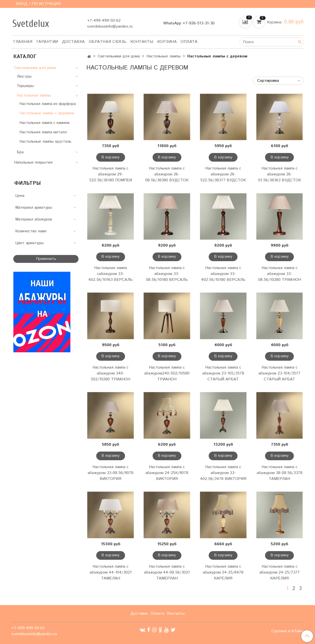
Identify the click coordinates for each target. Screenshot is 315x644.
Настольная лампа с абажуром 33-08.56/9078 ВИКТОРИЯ (110, 473)
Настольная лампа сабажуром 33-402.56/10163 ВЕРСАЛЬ (110, 274)
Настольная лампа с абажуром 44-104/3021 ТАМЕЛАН (111, 572)
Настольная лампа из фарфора (48, 104)
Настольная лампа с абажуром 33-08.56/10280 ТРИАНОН (280, 274)
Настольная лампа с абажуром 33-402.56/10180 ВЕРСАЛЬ (223, 274)
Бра (20, 152)
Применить (46, 259)
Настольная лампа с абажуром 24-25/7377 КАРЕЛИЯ (280, 572)
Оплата (189, 42)
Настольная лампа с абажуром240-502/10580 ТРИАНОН (167, 373)
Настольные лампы (164, 56)
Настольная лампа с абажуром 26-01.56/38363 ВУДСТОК (280, 174)
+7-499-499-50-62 (104, 21)
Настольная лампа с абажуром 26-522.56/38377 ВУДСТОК (223, 174)
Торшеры (25, 86)
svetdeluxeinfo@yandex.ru (110, 26)
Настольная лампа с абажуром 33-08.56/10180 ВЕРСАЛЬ (167, 274)
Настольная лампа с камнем (44, 123)
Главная (23, 42)
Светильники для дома (119, 56)
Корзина (167, 42)
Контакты (142, 42)
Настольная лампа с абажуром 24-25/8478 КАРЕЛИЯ (223, 572)
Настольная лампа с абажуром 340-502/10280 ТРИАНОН (110, 373)
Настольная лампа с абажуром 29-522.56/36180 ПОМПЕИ (111, 174)
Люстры (24, 76)
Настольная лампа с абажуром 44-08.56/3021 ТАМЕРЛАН (167, 572)
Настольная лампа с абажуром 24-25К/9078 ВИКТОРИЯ (167, 473)
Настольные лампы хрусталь (45, 142)
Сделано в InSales (288, 631)
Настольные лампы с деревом (47, 113)
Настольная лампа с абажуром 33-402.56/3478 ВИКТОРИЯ (223, 473)
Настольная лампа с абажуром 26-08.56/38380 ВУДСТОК (167, 174)
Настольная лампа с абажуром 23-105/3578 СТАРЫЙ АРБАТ (223, 373)
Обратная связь (108, 42)
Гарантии (47, 42)
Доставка (73, 42)
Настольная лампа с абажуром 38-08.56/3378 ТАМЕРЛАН (280, 473)
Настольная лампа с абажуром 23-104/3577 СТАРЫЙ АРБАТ (279, 373)
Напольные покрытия (33, 162)
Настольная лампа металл (43, 132)
